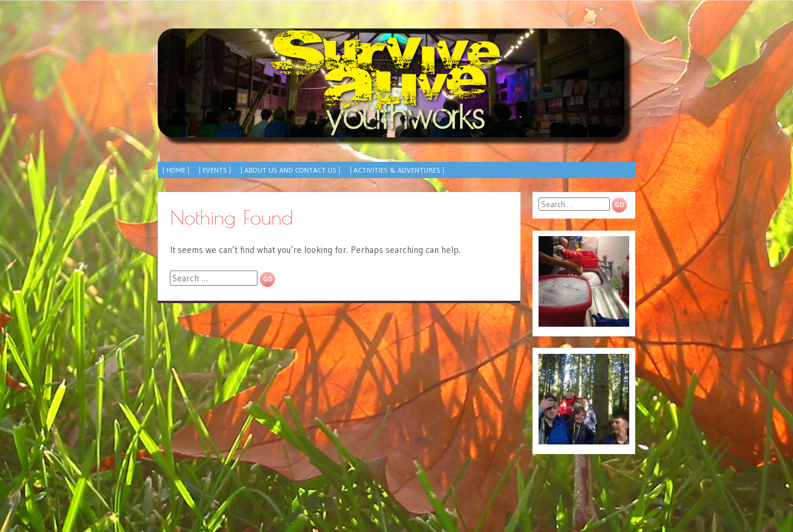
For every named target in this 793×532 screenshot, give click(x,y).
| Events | (215, 170)
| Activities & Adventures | (397, 170)
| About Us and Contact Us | (290, 170)
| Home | (176, 170)
